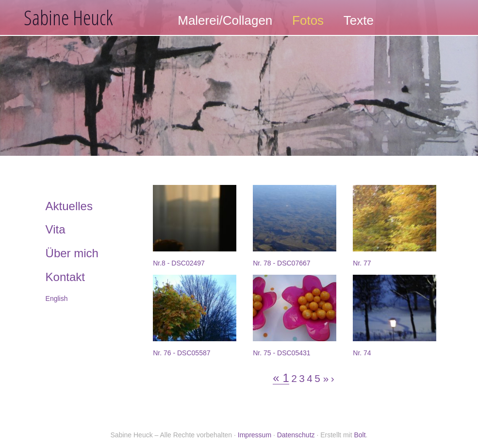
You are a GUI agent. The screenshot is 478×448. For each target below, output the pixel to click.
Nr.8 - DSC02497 (179, 263)
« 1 (281, 378)
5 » (321, 379)
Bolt (360, 435)
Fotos (308, 20)
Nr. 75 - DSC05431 (281, 353)
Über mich (72, 253)
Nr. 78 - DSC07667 (281, 263)
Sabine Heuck (68, 17)
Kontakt (65, 277)
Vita (56, 229)
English (57, 299)
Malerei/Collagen (225, 20)
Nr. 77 (362, 263)
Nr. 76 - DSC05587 (181, 353)
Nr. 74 (362, 353)
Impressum (255, 435)
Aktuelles (69, 206)
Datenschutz (296, 435)
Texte (359, 20)
